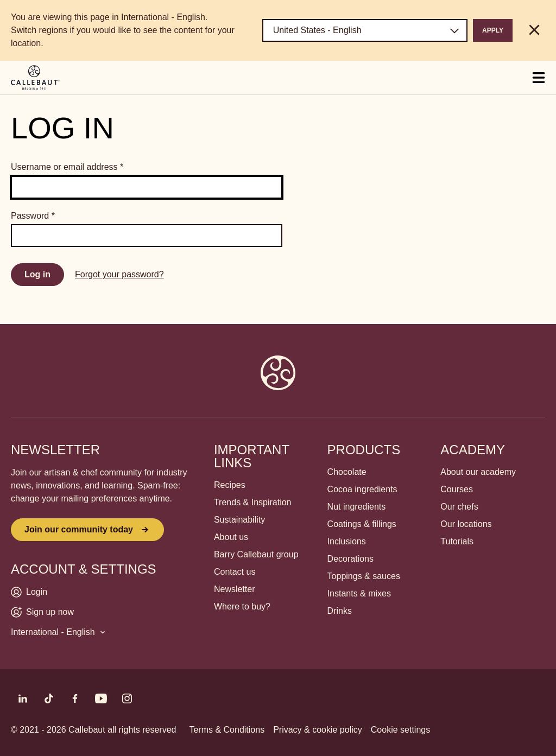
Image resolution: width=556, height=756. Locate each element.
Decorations (350, 559)
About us (231, 537)
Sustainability (239, 520)
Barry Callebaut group (256, 554)
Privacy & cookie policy (318, 730)
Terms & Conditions (227, 730)
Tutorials (457, 541)
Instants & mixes (359, 593)
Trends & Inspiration (253, 502)
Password (33, 216)
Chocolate (347, 472)
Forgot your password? (119, 274)
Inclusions (347, 541)
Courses (457, 489)
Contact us (235, 572)
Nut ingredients (357, 507)
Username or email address (67, 167)
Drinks (340, 611)
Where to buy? (242, 606)
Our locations (466, 524)
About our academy (478, 472)
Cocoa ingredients (362, 489)
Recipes (230, 485)
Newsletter (235, 589)
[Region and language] (365, 30)
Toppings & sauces (364, 576)
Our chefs (459, 507)
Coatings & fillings (362, 524)
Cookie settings (400, 730)
